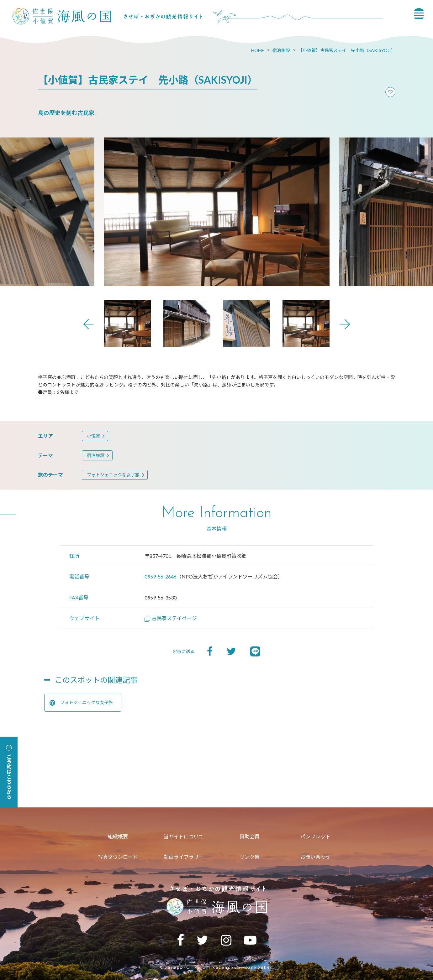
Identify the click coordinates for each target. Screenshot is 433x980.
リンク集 (250, 857)
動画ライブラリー (184, 857)
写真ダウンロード (118, 857)
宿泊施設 (281, 50)
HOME (258, 50)
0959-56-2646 (161, 576)
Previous (88, 324)
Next (345, 324)
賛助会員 (250, 836)
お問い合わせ (315, 857)
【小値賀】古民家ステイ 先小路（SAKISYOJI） (347, 50)
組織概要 (118, 836)
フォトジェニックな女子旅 (113, 475)
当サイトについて (184, 836)
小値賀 (93, 436)
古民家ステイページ (171, 618)
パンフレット (315, 836)
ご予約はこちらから (9, 772)
